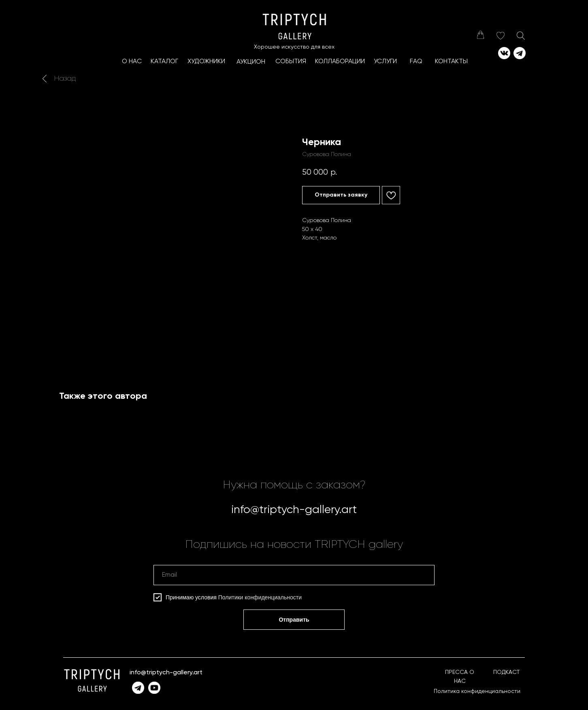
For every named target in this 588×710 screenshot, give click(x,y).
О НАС (132, 62)
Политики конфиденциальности (260, 597)
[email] (294, 575)
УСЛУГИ (385, 62)
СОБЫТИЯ (291, 62)
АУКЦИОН (251, 62)
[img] (480, 35)
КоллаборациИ (340, 62)
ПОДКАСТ (506, 672)
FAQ (416, 62)
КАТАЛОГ (164, 62)
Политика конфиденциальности (477, 691)
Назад (65, 79)
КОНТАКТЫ (451, 62)
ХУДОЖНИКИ (206, 62)
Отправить (294, 620)
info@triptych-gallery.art (294, 510)
